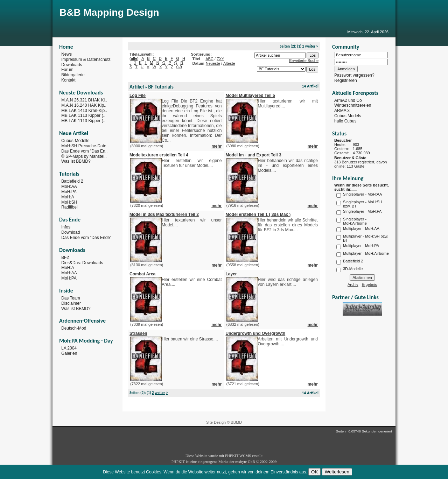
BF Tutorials (161, 87)
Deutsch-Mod (74, 328)
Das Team (71, 298)
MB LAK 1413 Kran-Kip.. (84, 110)
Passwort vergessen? (354, 75)
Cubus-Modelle (75, 141)
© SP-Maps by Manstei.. (84, 156)
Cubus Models (348, 116)
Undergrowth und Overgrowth (256, 333)
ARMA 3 (342, 111)
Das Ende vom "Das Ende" (86, 238)
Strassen (138, 333)
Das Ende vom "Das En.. (84, 151)
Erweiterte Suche (304, 61)
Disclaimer (71, 303)
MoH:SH (69, 202)
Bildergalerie (73, 75)
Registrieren (346, 80)
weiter (310, 46)
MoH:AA (69, 186)
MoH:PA (69, 192)
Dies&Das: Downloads (82, 262)
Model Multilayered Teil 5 (250, 96)
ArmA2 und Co (348, 100)
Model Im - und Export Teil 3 (254, 155)
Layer (231, 274)
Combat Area (142, 274)
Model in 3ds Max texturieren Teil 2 (164, 214)
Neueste (213, 63)
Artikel (137, 87)
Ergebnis (369, 284)
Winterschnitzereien (353, 105)
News (66, 54)
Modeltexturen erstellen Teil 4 (159, 155)
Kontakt (68, 80)
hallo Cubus (345, 121)
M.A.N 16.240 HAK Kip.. (84, 105)
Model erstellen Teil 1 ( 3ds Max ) (258, 214)
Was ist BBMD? (76, 161)
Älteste (229, 63)
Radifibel (69, 207)
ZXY (220, 59)
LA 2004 (69, 348)
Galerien (69, 353)
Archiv (353, 284)
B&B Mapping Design (109, 12)
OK (314, 472)
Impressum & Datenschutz (86, 59)
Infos (66, 227)
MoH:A (68, 197)
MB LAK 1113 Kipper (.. (83, 115)
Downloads (72, 64)
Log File (138, 96)
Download (71, 232)
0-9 (179, 67)
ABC (209, 59)
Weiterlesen (337, 472)
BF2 (65, 258)
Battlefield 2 (72, 181)
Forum (67, 70)
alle (134, 58)
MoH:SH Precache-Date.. (85, 146)
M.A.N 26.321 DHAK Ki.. (84, 100)
